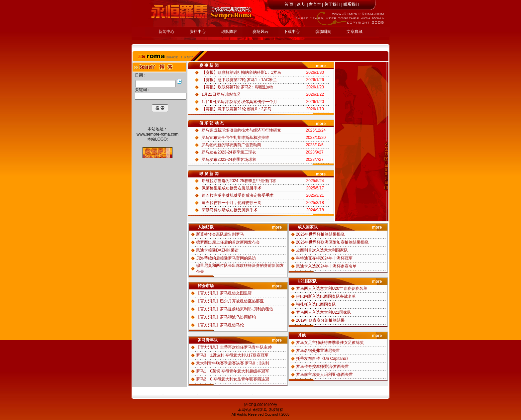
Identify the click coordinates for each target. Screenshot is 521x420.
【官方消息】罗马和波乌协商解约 (226, 317)
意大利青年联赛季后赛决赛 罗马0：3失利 (233, 363)
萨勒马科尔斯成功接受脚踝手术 (230, 210)
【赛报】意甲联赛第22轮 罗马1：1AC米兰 (239, 80)
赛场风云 (260, 32)
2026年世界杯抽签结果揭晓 (320, 234)
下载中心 (292, 32)
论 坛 (301, 4)
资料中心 (198, 32)
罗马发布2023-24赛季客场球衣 (229, 159)
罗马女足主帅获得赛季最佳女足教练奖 (330, 343)
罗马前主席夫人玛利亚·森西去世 (324, 374)
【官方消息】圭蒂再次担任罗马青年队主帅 (234, 347)
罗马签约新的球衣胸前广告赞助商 (231, 145)
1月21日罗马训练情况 (221, 94)
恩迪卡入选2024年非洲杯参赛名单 (326, 266)
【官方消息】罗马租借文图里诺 (224, 293)
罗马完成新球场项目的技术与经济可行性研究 (241, 130)
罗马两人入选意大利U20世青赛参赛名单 (332, 288)
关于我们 (332, 4)
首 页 (289, 4)
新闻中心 (166, 32)
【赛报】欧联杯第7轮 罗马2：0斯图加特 (237, 87)
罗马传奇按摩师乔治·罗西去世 (322, 367)
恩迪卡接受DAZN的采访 (217, 250)
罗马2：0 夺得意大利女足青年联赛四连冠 (233, 379)
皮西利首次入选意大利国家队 (322, 250)
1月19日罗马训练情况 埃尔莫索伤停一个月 (239, 102)
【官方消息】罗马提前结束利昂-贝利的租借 (235, 309)
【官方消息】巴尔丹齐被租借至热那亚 (230, 301)
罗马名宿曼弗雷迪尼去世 (318, 351)
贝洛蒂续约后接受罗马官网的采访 (226, 258)
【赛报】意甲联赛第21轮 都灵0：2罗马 (237, 109)
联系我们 (351, 4)
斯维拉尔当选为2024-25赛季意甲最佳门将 (239, 181)
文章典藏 (355, 32)
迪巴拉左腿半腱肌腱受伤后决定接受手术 (238, 195)
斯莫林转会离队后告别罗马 (220, 234)
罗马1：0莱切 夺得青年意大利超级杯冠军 (233, 371)
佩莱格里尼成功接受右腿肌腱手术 (232, 188)
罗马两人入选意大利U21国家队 (324, 312)
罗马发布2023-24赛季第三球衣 (229, 152)
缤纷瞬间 (323, 32)
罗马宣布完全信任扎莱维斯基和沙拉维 (235, 138)
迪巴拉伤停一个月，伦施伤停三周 (232, 203)
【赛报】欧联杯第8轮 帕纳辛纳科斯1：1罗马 (241, 72)
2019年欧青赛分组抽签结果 (320, 320)
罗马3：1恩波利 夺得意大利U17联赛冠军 (232, 355)
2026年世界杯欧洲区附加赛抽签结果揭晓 (332, 242)
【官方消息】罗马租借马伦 (220, 325)
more (321, 66)
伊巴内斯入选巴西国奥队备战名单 (326, 296)
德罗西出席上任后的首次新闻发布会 (228, 242)
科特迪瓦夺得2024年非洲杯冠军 (324, 258)
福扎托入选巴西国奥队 (316, 304)
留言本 (315, 4)
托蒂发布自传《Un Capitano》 (323, 359)
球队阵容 (229, 32)
